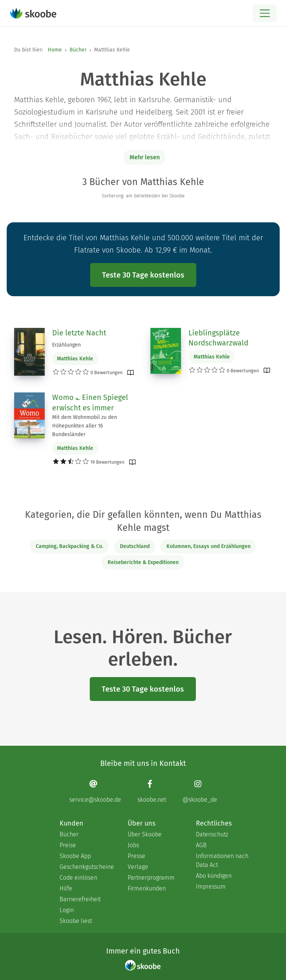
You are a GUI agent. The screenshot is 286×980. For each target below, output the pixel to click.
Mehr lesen (145, 157)
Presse (136, 856)
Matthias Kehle (75, 359)
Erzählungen (66, 345)
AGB (201, 845)
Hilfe (66, 888)
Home (55, 50)
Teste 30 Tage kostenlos (143, 275)
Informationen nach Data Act (222, 860)
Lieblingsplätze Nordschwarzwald (218, 338)
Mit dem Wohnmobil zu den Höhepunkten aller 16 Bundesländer (85, 426)
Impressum (211, 887)
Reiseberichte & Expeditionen (143, 562)
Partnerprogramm (151, 878)
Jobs (133, 845)
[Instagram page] (200, 791)
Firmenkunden (147, 888)
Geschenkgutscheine (86, 867)
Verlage (138, 867)
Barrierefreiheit (80, 899)
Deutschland (135, 546)
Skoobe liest (76, 921)
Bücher (78, 50)
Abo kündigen (214, 876)
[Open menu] (265, 13)
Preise (68, 845)
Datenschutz (212, 834)
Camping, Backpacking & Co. (69, 546)
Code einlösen (78, 878)
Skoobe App (75, 856)
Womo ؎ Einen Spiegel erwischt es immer (90, 403)
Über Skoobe (145, 834)
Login (67, 910)
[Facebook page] (152, 791)
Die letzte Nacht (79, 333)
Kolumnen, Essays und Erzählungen (209, 546)
